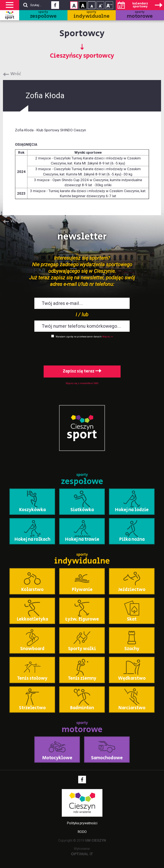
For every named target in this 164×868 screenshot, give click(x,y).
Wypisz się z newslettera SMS (82, 383)
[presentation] (82, 351)
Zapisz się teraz (82, 371)
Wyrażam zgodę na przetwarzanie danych (79, 337)
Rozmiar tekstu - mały (92, 5)
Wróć (16, 74)
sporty (43, 15)
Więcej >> (108, 337)
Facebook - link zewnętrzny (55, 6)
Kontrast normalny (74, 5)
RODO (82, 832)
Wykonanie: (82, 851)
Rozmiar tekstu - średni (100, 5)
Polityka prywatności (82, 823)
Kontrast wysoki (83, 5)
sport (10, 18)
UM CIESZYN (96, 840)
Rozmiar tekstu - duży (109, 5)
